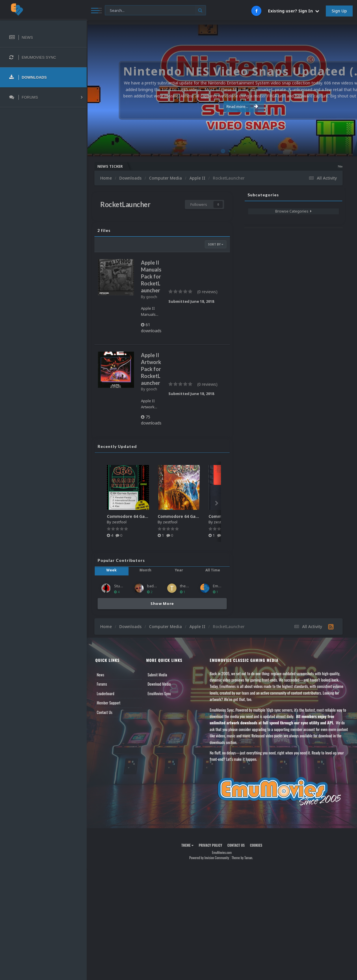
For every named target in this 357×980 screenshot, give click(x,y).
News (101, 675)
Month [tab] (145, 570)
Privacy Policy (210, 845)
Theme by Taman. (242, 858)
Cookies (256, 845)
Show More (162, 603)
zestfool (119, 522)
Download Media (159, 684)
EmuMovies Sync (159, 693)
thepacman (190, 586)
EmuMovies (223, 586)
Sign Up (339, 11)
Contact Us (105, 712)
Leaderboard (106, 693)
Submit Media (157, 675)
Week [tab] (111, 570)
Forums (102, 684)
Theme (187, 845)
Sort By (216, 244)
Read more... (221, 106)
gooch (152, 297)
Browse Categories (293, 211)
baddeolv (155, 586)
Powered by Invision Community (209, 858)
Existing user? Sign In (294, 11)
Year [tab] (179, 570)
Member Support (109, 703)
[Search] (155, 11)
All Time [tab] (213, 570)
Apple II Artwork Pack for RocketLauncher (151, 369)
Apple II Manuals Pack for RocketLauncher (151, 276)
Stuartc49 (122, 586)
